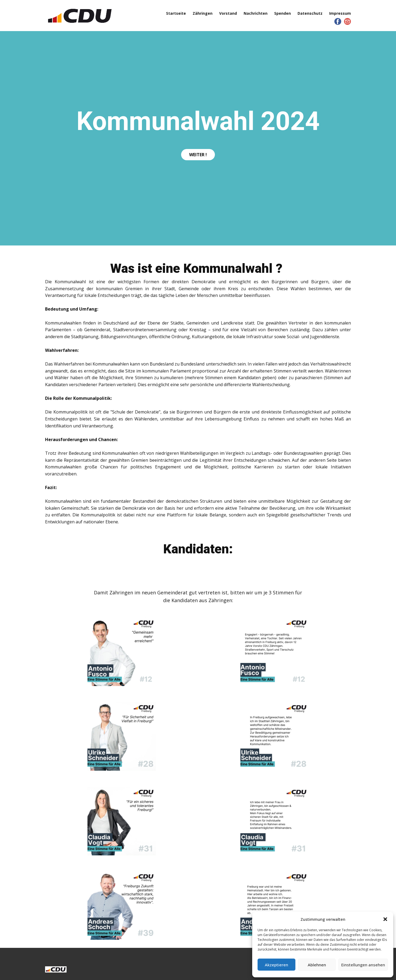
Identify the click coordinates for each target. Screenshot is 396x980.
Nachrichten (256, 13)
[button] (385, 919)
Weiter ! (198, 155)
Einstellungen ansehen (363, 965)
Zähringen (203, 13)
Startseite (176, 13)
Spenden (283, 13)
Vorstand (228, 13)
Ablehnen (317, 965)
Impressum (340, 13)
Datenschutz (310, 13)
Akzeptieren (276, 965)
